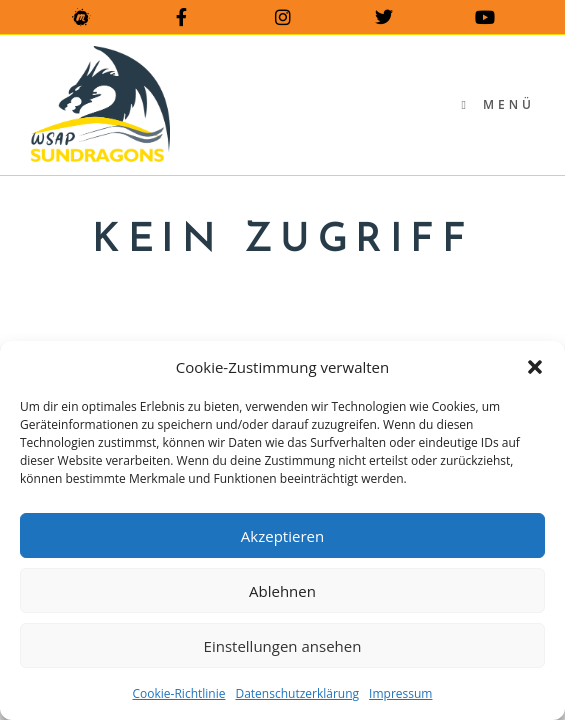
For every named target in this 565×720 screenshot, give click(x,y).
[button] (535, 367)
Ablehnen (282, 591)
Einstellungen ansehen (283, 646)
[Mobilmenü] (498, 104)
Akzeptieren (282, 536)
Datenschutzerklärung (297, 693)
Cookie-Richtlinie (179, 693)
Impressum (400, 693)
